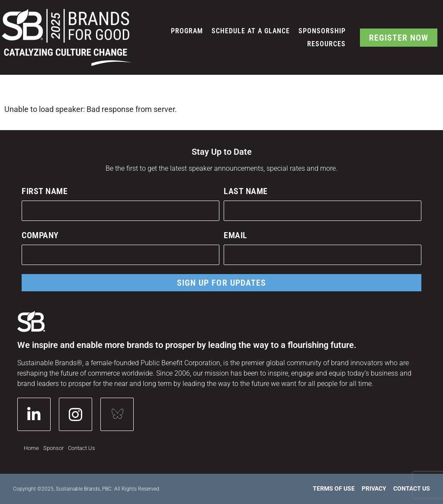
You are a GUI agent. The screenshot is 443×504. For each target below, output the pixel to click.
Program (187, 31)
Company (40, 235)
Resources (326, 44)
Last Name (246, 191)
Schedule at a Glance (251, 31)
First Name (45, 191)
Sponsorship (322, 31)
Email (236, 235)
